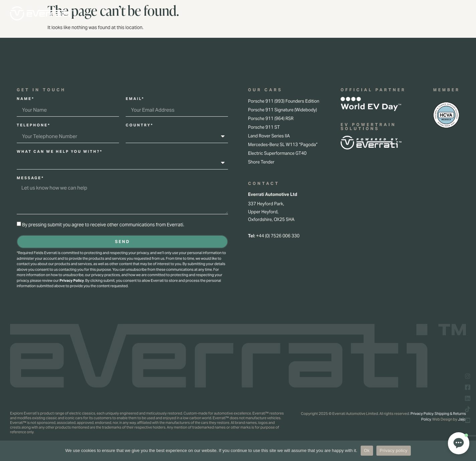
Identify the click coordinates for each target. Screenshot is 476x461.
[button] (459, 443)
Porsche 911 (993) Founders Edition (284, 101)
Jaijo (462, 419)
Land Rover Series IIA (269, 136)
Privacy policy (394, 450)
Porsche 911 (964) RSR (271, 119)
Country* (140, 125)
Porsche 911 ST (264, 127)
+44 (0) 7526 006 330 (278, 236)
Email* (135, 99)
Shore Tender (261, 162)
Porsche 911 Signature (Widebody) (282, 110)
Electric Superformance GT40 (277, 153)
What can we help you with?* (60, 152)
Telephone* (34, 125)
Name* (26, 99)
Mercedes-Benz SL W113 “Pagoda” (283, 145)
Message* (30, 178)
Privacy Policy (72, 280)
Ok (367, 450)
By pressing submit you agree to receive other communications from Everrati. (103, 225)
